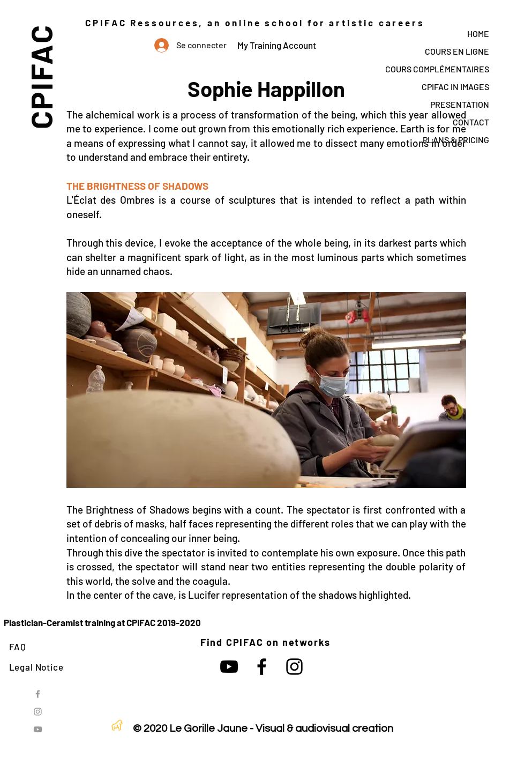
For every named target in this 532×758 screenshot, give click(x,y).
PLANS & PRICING (456, 140)
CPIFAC (40, 76)
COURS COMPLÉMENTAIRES (437, 69)
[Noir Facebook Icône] (262, 667)
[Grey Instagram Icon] (38, 712)
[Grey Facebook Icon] (38, 694)
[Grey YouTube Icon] (38, 729)
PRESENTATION (460, 104)
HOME (478, 34)
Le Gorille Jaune (208, 729)
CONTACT (471, 122)
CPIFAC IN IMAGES (455, 87)
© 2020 (150, 729)
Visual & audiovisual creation (324, 729)
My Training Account (277, 45)
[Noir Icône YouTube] (229, 667)
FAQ (18, 646)
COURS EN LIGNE (457, 51)
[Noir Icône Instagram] (294, 667)
